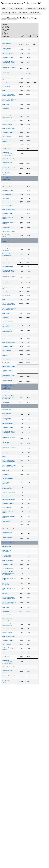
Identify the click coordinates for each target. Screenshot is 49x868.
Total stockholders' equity (7, 163)
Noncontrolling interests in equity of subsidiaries (9, 168)
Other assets (6, 104)
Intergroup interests (8, 194)
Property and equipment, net (9, 78)
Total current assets (8, 58)
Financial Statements (16, 8)
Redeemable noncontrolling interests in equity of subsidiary (9, 154)
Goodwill (5, 83)
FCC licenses (6, 87)
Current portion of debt (9, 121)
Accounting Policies (9, 13)
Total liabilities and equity (7, 173)
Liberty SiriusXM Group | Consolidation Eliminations (9, 387)
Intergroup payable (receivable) (8, 325)
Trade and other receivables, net (7, 49)
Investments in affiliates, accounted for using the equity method (9, 63)
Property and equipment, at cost (9, 68)
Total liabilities (6, 149)
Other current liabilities (8, 128)
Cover (4, 8)
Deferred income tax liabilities (8, 141)
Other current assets (8, 54)
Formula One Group (8, 543)
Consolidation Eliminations (7, 179)
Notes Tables (23, 13)
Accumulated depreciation (6, 73)
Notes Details (35, 13)
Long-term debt (7, 136)
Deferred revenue (7, 125)
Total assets (6, 108)
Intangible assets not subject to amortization (9, 95)
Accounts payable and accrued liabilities (8, 116)
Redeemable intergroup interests (9, 223)
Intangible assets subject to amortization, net (9, 100)
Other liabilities (6, 145)
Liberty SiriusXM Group (7, 241)
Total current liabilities (8, 132)
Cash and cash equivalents (7, 44)
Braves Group (6, 406)
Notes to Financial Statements (36, 8)
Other (4, 90)
